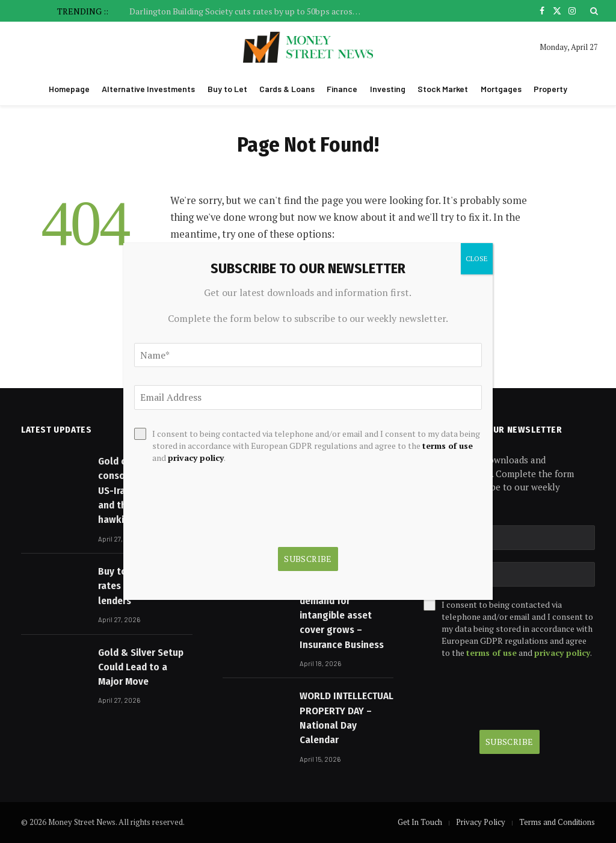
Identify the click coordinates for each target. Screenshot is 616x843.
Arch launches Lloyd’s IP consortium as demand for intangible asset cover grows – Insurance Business (342, 601)
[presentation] (509, 694)
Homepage (69, 89)
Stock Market (443, 89)
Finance (342, 89)
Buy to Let (227, 89)
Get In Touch (420, 822)
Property (550, 89)
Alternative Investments (148, 89)
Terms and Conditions (557, 822)
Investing (388, 89)
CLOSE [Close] (477, 258)
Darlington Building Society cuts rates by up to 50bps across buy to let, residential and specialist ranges (250, 11)
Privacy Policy (481, 822)
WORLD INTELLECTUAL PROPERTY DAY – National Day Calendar (346, 718)
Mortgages (501, 89)
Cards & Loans (287, 89)
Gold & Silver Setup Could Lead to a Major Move (141, 667)
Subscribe (510, 742)
